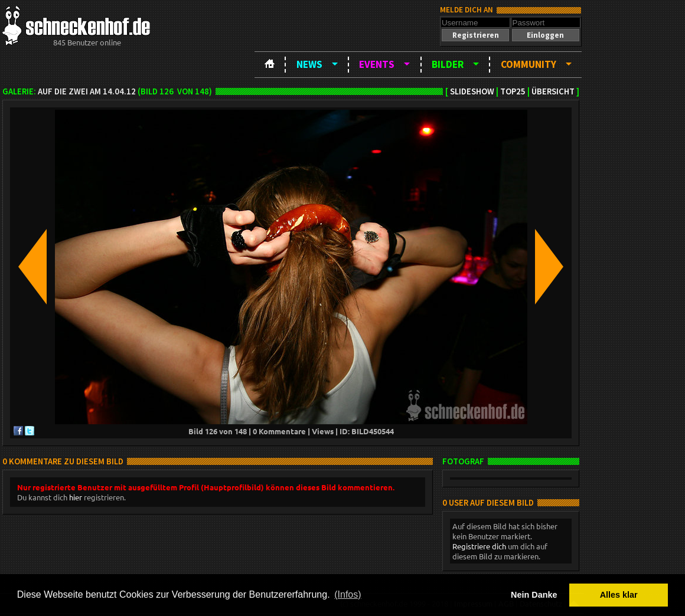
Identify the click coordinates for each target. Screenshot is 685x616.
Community (529, 64)
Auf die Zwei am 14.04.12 (87, 91)
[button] (475, 35)
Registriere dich (479, 546)
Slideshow (472, 91)
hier (76, 497)
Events (377, 64)
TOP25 (513, 91)
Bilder (448, 64)
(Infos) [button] (348, 594)
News (309, 64)
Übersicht (553, 91)
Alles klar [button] (619, 595)
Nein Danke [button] (534, 595)
